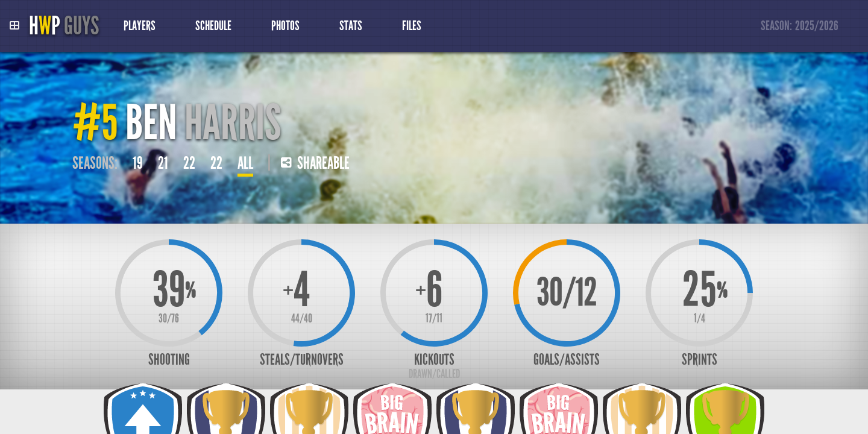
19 (138, 163)
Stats (351, 26)
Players (140, 26)
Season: (800, 26)
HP (64, 26)
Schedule (213, 26)
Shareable (315, 163)
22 (189, 163)
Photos (285, 26)
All (245, 163)
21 (163, 163)
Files (412, 26)
